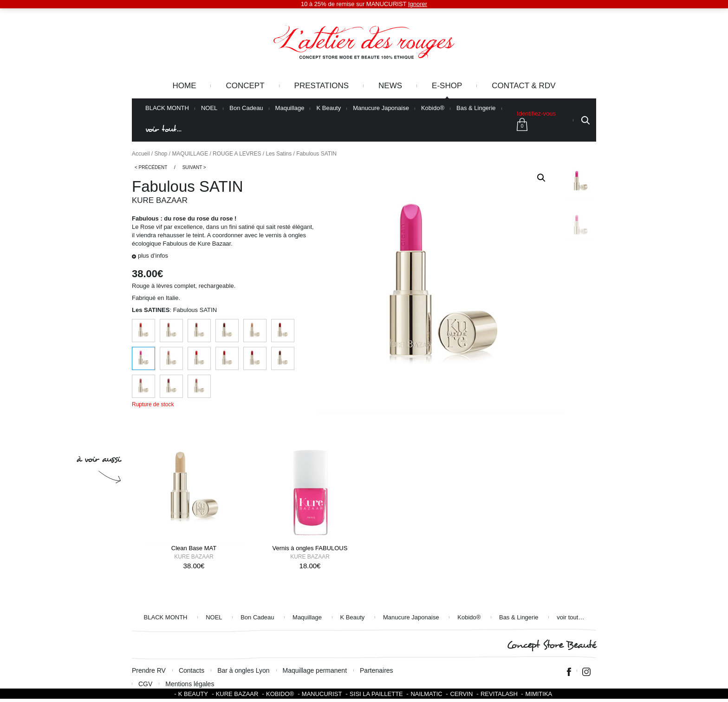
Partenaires (377, 670)
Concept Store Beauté (551, 645)
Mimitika (539, 694)
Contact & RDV (523, 86)
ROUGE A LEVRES (237, 154)
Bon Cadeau (246, 108)
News (390, 86)
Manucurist (322, 694)
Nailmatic (426, 694)
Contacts (192, 670)
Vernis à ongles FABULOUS (310, 548)
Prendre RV (149, 670)
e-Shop (447, 86)
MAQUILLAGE (190, 154)
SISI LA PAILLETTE (376, 694)
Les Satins (279, 154)
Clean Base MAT (194, 548)
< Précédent (151, 167)
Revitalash (499, 694)
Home (184, 86)
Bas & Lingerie (476, 108)
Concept (245, 86)
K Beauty (328, 108)
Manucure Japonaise (381, 108)
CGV (145, 684)
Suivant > (194, 167)
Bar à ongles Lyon (243, 670)
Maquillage (290, 108)
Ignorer (418, 4)
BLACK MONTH (167, 108)
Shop (161, 154)
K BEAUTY (193, 694)
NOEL (209, 108)
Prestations (322, 86)
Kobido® (433, 108)
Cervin (461, 694)
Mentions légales (190, 684)
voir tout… (163, 129)
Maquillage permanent (315, 670)
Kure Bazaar (160, 200)
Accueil (141, 154)
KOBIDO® (280, 694)
